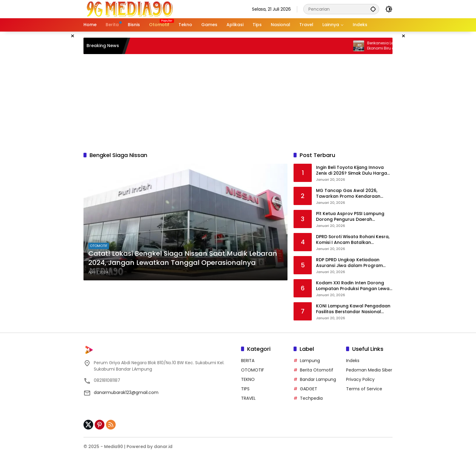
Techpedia (311, 398)
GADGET (309, 389)
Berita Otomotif (317, 370)
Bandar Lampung (318, 379)
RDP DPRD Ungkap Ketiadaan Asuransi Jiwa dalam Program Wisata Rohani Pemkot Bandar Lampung (350, 263)
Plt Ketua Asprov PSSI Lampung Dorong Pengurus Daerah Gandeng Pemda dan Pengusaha (353, 217)
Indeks (353, 361)
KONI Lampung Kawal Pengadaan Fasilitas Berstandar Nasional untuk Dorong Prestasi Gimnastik (353, 309)
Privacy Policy (360, 379)
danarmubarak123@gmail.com (126, 392)
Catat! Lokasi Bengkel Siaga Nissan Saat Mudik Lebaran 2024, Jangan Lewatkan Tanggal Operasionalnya (183, 258)
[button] (373, 9)
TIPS (245, 389)
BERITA (248, 361)
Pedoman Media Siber (369, 370)
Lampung (310, 361)
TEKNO (248, 379)
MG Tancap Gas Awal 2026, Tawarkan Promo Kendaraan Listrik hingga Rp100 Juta (348, 194)
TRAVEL (248, 398)
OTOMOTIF (99, 246)
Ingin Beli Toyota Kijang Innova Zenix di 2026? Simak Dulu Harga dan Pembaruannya (352, 171)
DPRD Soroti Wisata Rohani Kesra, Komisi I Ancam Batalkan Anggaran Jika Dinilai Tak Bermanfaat (353, 240)
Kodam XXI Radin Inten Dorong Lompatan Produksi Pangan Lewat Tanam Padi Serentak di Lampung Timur (354, 286)
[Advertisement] (238, 103)
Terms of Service (364, 389)
